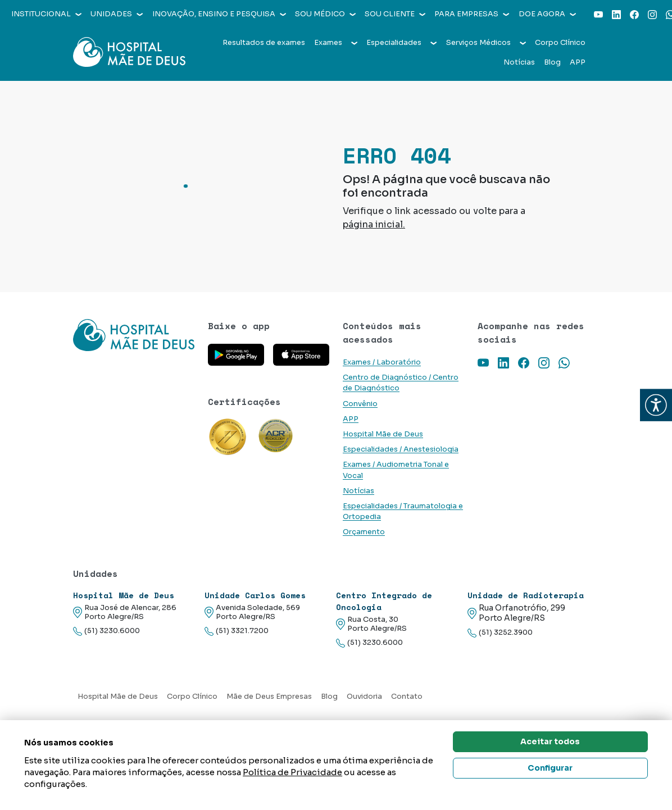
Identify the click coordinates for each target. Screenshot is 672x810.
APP (578, 62)
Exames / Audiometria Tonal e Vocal (396, 470)
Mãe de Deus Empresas (269, 697)
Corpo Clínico (560, 43)
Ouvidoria (364, 697)
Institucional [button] (46, 14)
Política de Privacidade (292, 772)
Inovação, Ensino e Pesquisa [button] (219, 14)
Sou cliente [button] (395, 14)
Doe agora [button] (547, 14)
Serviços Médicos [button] (486, 43)
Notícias (519, 62)
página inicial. (374, 224)
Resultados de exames (264, 43)
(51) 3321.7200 (237, 631)
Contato (407, 697)
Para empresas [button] (472, 14)
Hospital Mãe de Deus (383, 434)
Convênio (360, 404)
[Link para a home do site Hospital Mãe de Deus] (134, 335)
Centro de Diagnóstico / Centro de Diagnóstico (401, 383)
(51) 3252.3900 (500, 633)
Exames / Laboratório (382, 362)
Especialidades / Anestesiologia (401, 449)
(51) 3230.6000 (106, 631)
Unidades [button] (117, 14)
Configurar (550, 768)
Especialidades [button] (401, 43)
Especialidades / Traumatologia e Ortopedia (403, 511)
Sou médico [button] (325, 14)
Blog (552, 62)
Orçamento (364, 532)
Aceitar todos (550, 741)
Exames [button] (336, 43)
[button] (656, 405)
